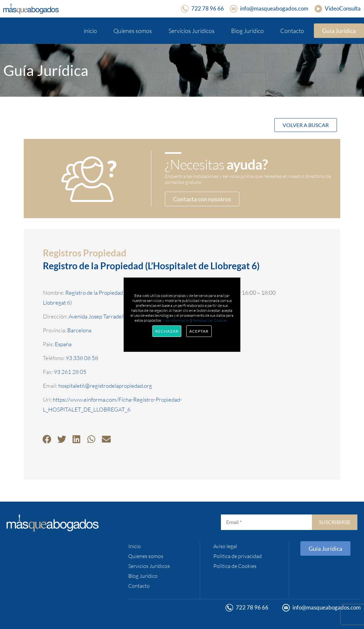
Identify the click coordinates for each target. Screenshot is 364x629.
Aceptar (199, 331)
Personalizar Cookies (210, 320)
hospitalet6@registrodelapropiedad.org (105, 386)
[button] (47, 439)
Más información (176, 320)
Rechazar (167, 331)
